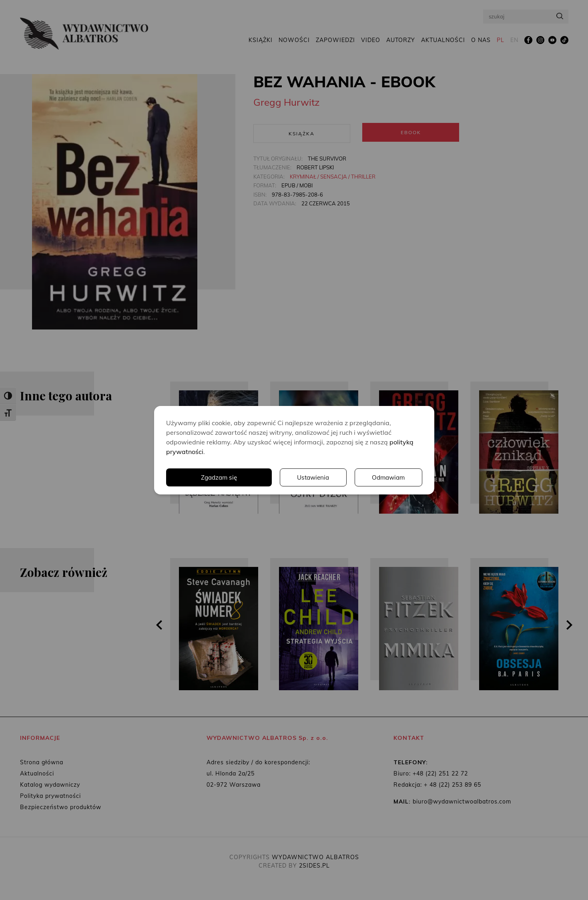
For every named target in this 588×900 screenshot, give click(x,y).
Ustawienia (312, 477)
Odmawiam (388, 477)
